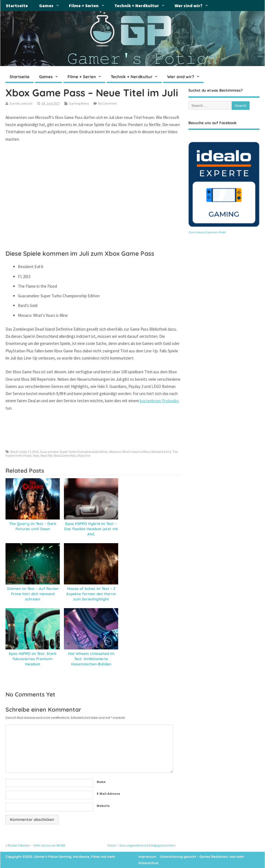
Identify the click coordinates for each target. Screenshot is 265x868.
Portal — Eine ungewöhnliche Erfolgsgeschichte (140, 845)
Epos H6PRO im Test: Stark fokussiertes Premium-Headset (33, 659)
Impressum (147, 857)
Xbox (36, 455)
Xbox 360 (46, 455)
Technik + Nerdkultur (137, 6)
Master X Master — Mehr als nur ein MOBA (36, 845)
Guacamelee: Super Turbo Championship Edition (74, 452)
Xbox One (84, 455)
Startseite (17, 6)
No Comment (107, 103)
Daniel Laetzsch (21, 103)
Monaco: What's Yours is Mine (130, 452)
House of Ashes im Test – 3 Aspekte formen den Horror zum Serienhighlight (91, 594)
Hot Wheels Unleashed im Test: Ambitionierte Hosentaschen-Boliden (91, 659)
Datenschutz (149, 863)
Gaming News (79, 103)
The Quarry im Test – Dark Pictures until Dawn (33, 526)
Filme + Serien (84, 6)
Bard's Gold (19, 452)
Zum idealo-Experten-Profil (207, 232)
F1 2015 (33, 452)
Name (101, 782)
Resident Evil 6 (161, 452)
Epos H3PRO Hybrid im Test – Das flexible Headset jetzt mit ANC (91, 529)
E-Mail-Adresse (108, 794)
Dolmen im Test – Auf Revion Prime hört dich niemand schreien (33, 594)
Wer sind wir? (189, 6)
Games (46, 6)
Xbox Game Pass (65, 455)
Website (103, 806)
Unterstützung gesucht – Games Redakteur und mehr (202, 857)
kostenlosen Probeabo (159, 401)
